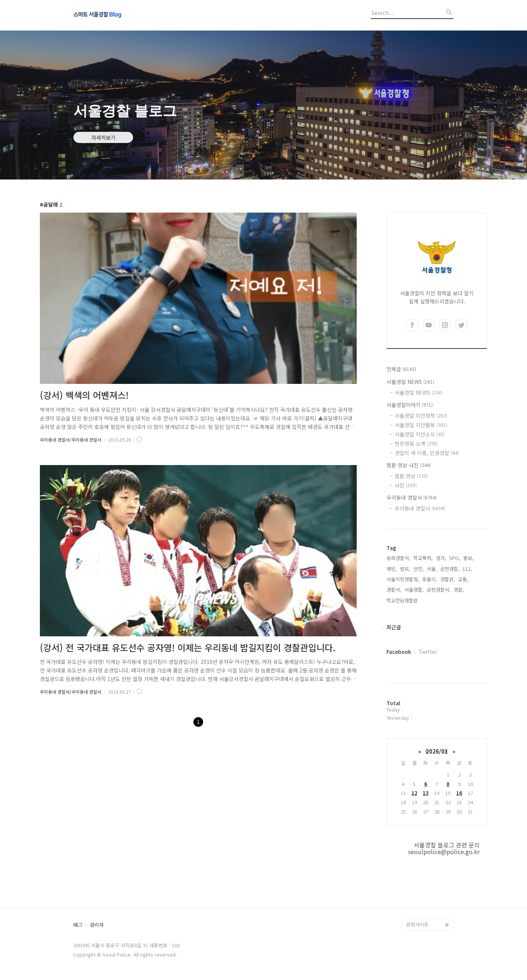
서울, (432, 569)
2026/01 (437, 751)
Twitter (428, 652)
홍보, (468, 558)
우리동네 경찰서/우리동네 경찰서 (71, 440)
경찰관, (448, 579)
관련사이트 (417, 924)
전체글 (401, 369)
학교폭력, (423, 558)
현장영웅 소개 (416, 443)
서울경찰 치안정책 (421, 416)
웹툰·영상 (411, 476)
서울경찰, (414, 590)
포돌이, (430, 579)
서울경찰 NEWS (410, 382)
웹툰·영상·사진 (409, 465)
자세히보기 (103, 137)
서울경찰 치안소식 (420, 434)
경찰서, (394, 590)
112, (467, 569)
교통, (463, 579)
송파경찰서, (398, 558)
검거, (441, 558)
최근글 (394, 627)
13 (426, 793)
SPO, (455, 558)
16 (459, 793)
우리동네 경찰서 (412, 497)
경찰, (459, 590)
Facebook (399, 652)
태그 (78, 925)
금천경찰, (450, 569)
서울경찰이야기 (410, 405)
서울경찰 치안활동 (421, 425)
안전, (419, 569)
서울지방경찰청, (403, 579)
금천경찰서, (439, 590)
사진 (406, 485)
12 (414, 793)
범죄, (405, 569)
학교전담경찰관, (403, 600)
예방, (392, 569)
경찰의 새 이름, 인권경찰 (427, 453)
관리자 (97, 925)
